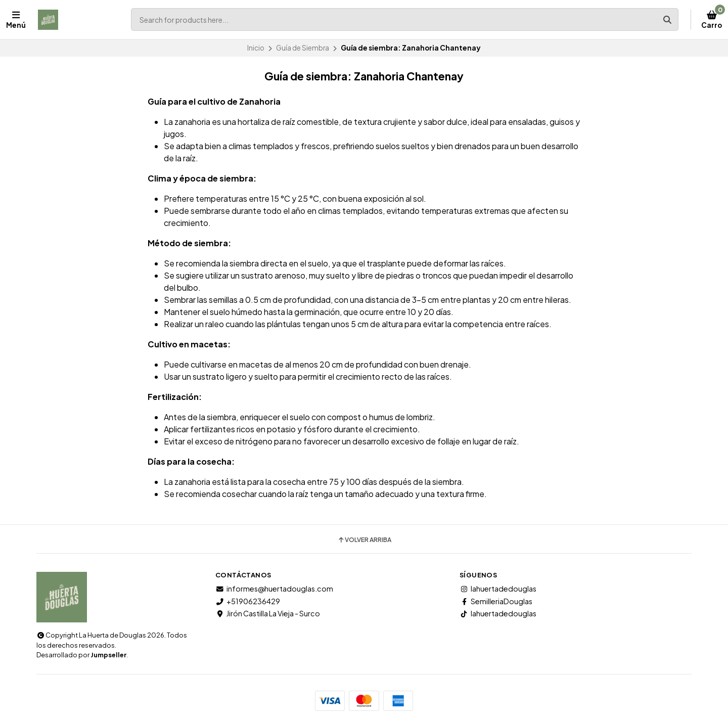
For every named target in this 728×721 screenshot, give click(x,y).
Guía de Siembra (303, 48)
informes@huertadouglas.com (274, 589)
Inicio (256, 48)
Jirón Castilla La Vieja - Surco (268, 613)
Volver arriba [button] (364, 540)
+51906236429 (248, 601)
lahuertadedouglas (498, 589)
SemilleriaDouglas (496, 601)
